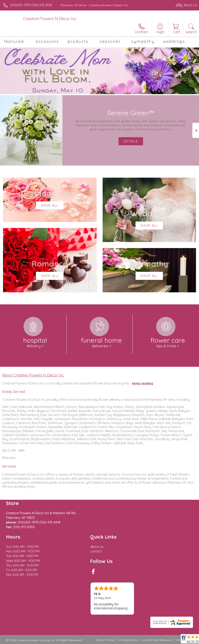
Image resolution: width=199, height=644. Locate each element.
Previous (3, 130)
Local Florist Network (157, 640)
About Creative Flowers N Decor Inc (33, 375)
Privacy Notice (129, 640)
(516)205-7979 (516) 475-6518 (31, 5)
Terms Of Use (105, 640)
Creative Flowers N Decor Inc (50, 19)
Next (196, 130)
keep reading (143, 383)
